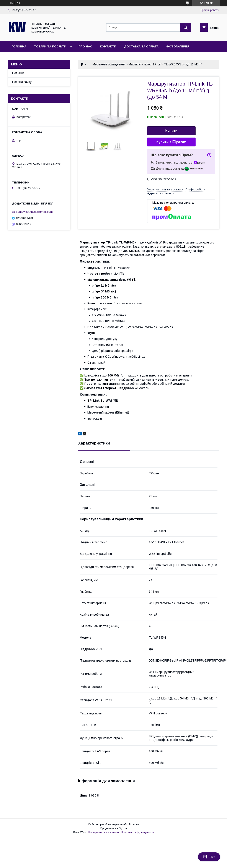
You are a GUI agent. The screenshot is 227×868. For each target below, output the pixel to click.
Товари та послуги (50, 46)
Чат (209, 857)
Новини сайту (22, 82)
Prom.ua (134, 824)
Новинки (18, 73)
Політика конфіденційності (137, 832)
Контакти (108, 46)
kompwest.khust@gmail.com (34, 212)
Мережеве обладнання (109, 64)
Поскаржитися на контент (104, 832)
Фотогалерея (178, 46)
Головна (19, 46)
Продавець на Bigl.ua (114, 828)
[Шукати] (186, 28)
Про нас (85, 46)
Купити (171, 131)
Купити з (171, 142)
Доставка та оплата (141, 46)
